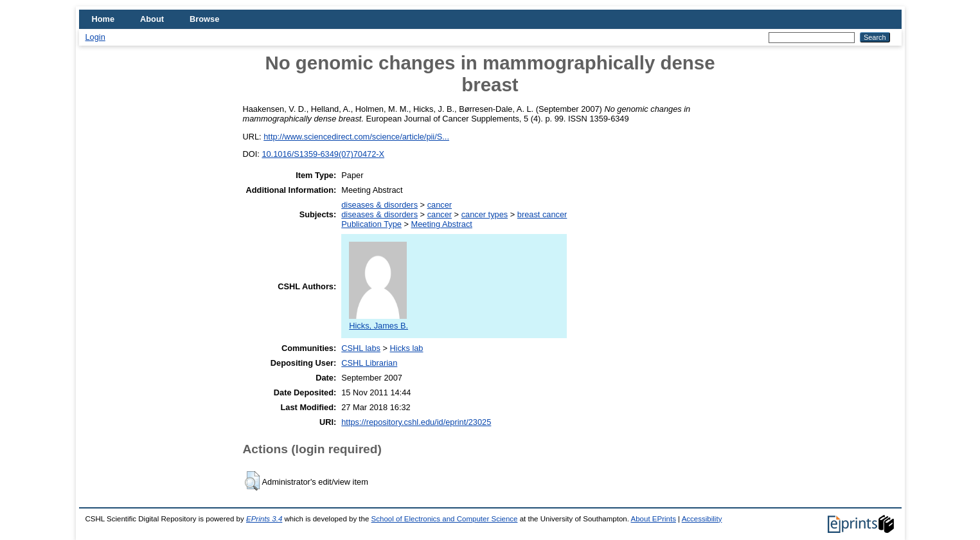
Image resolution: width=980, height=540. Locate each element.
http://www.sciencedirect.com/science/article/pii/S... (356, 137)
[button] (252, 481)
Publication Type (371, 224)
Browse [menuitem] (204, 19)
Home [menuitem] (103, 19)
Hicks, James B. (379, 321)
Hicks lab (407, 348)
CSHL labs (361, 348)
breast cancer (542, 214)
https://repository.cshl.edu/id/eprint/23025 (416, 422)
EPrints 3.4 (264, 519)
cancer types (485, 214)
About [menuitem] (152, 19)
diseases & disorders (379, 205)
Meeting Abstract (442, 224)
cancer (440, 205)
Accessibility (702, 519)
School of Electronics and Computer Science (445, 519)
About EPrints (653, 519)
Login (95, 37)
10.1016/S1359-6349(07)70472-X (323, 154)
